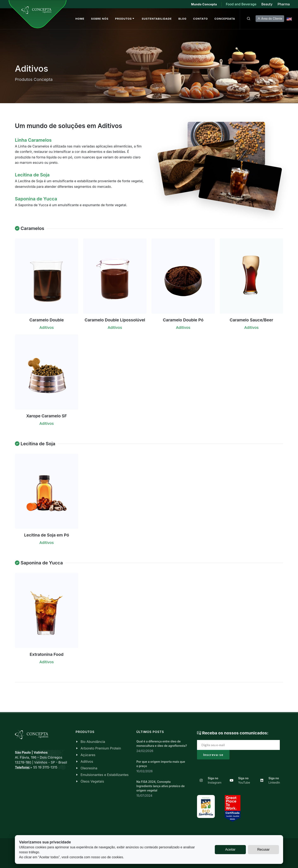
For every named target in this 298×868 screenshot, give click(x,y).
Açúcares (88, 755)
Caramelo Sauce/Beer (251, 320)
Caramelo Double (47, 320)
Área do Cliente (270, 19)
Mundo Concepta (204, 4)
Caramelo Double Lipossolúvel (115, 320)
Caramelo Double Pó (183, 320)
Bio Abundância (93, 742)
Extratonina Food (46, 654)
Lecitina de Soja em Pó (46, 535)
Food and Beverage (242, 4)
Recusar (263, 849)
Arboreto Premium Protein (101, 748)
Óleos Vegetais (92, 781)
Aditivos (87, 761)
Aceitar (230, 849)
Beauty (267, 4)
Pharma (284, 4)
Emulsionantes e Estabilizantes (105, 775)
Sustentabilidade (157, 19)
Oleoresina (89, 768)
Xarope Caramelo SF (47, 416)
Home (260, 80)
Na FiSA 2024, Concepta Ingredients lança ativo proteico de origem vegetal (160, 786)
